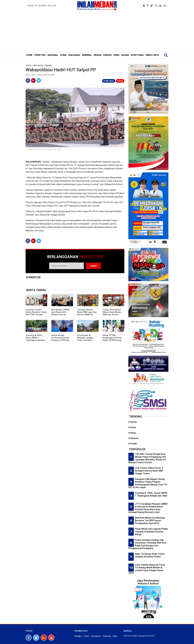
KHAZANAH (74, 55)
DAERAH (107, 55)
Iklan (115, 636)
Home (28, 65)
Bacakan (109, 81)
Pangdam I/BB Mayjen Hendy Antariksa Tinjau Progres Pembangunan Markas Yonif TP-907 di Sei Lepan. (148, 483)
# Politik (133, 444)
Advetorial (38, 65)
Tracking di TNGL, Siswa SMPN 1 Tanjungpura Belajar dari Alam (35, 339)
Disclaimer (96, 636)
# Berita (132, 422)
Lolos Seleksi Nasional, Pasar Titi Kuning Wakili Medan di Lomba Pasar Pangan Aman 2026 (147, 569)
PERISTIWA (40, 55)
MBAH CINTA (152, 55)
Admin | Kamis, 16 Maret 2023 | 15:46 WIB (40, 75)
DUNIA (63, 55)
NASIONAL (53, 55)
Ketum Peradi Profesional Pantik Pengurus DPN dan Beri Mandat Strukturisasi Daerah (61, 340)
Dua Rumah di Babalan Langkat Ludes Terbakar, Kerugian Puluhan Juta (86, 340)
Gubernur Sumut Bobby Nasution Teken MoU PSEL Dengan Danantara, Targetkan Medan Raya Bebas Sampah (36, 316)
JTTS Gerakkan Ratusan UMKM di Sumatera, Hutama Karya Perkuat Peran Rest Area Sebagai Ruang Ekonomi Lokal (148, 508)
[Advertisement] (97, 32)
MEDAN (98, 55)
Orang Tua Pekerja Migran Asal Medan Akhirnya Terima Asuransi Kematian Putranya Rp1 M (112, 315)
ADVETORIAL (137, 55)
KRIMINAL (87, 55)
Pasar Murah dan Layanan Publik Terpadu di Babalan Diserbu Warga (151, 532)
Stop (120, 81)
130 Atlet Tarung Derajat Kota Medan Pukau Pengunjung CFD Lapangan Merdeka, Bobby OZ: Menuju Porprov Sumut (147, 458)
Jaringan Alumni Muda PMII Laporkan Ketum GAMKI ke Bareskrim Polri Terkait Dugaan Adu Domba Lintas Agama (87, 316)
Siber (87, 636)
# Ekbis (132, 433)
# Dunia (132, 427)
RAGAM (125, 55)
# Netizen (133, 438)
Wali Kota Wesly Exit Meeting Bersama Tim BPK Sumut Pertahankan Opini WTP (150, 520)
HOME (29, 55)
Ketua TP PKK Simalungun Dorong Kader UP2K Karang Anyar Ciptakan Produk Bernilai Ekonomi (112, 341)
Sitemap (107, 636)
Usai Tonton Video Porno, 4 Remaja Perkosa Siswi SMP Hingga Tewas (149, 471)
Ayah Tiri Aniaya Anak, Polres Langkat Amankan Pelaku (150, 555)
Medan (48, 65)
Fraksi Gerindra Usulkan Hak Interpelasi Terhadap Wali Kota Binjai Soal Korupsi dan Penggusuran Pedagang (147, 544)
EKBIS (116, 55)
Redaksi (78, 636)
